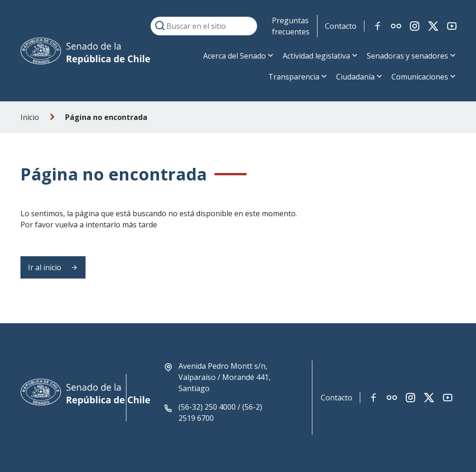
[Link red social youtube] (452, 26)
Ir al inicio (53, 267)
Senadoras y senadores (407, 56)
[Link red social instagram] (415, 26)
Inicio (30, 117)
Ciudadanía (355, 77)
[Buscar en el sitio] (204, 26)
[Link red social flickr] (396, 26)
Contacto (341, 26)
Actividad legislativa (316, 56)
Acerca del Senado (235, 56)
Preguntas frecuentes (291, 26)
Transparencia (294, 77)
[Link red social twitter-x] (433, 26)
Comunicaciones (420, 77)
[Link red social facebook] (377, 26)
